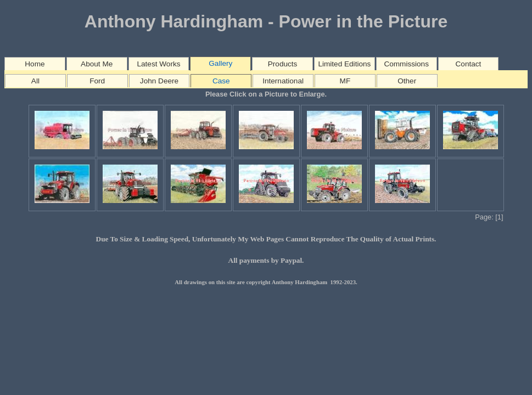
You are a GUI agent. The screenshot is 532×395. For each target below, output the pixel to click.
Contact (469, 64)
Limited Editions (344, 64)
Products (283, 64)
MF (345, 81)
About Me (97, 64)
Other (407, 81)
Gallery (220, 63)
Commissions (406, 64)
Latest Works (158, 64)
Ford (97, 81)
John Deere (159, 81)
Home (35, 64)
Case (221, 81)
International (283, 81)
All (35, 81)
